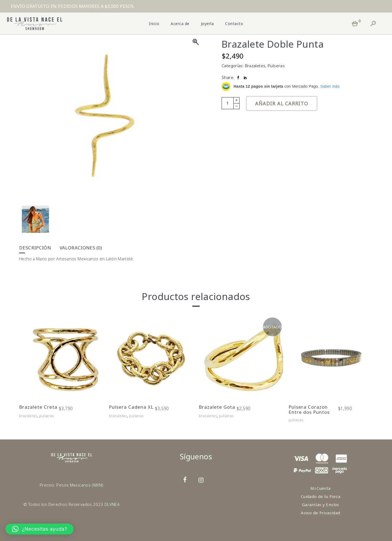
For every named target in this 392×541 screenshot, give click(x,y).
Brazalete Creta (38, 407)
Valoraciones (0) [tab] (81, 248)
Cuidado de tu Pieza (321, 496)
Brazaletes (255, 66)
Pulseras (276, 66)
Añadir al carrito (281, 103)
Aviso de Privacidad (320, 513)
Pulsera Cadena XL (131, 407)
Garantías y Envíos (321, 505)
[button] (39, 529)
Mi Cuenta (320, 488)
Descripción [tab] (35, 248)
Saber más (330, 86)
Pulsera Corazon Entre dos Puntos (309, 410)
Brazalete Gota (217, 407)
